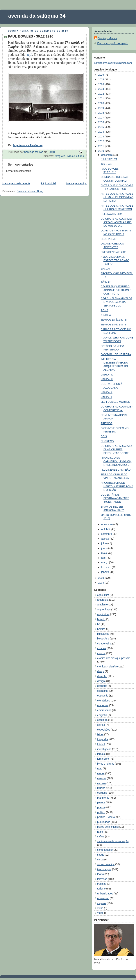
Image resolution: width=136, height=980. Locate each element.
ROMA (105, 310)
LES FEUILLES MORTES (115, 402)
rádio (100, 832)
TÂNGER (106, 282)
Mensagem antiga (76, 183)
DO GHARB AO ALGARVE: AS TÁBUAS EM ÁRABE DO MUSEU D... (116, 222)
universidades (105, 894)
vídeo (100, 913)
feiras (100, 734)
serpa (100, 860)
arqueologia (104, 609)
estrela (101, 725)
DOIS (104, 436)
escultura (102, 720)
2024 (101, 84)
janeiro (105, 572)
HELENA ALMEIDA (112, 214)
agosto (105, 539)
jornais (101, 754)
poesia (101, 807)
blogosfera (103, 639)
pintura (101, 802)
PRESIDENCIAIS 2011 (114, 252)
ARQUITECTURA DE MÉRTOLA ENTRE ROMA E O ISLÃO (117, 486)
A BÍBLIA (106, 315)
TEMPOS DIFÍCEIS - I (113, 325)
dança (101, 671)
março (105, 562)
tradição (102, 884)
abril (104, 558)
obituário (102, 793)
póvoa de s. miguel (108, 827)
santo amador (105, 850)
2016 (101, 122)
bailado (101, 619)
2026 (101, 75)
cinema (101, 653)
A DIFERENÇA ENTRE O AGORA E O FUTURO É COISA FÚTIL (116, 290)
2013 (101, 137)
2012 (101, 141)
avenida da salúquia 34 (37, 16)
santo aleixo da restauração (113, 841)
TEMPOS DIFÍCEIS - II (114, 320)
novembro (107, 524)
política (101, 812)
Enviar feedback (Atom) (30, 191)
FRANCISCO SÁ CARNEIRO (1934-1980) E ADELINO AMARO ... (116, 461)
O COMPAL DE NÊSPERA (116, 354)
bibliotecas (103, 634)
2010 (101, 151)
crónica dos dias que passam (114, 658)
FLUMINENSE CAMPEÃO (116, 470)
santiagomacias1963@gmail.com (113, 63)
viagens (102, 903)
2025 (101, 79)
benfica (101, 629)
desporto (102, 686)
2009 (101, 578)
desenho (102, 676)
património (103, 798)
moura (101, 773)
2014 (101, 132)
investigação (104, 749)
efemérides (104, 701)
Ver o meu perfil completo (113, 43)
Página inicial (48, 183)
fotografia (60, 156)
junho (105, 548)
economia (103, 691)
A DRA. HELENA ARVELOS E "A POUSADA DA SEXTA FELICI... (117, 302)
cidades (102, 648)
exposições (104, 730)
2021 (101, 98)
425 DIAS (106, 164)
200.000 (105, 269)
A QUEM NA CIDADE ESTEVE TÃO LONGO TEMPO (115, 260)
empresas (103, 705)
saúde (101, 855)
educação (103, 696)
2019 (101, 108)
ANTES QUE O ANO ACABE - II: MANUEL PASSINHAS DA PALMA (117, 197)
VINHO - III (107, 379)
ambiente (102, 605)
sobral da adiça (106, 864)
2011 (101, 146)
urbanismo (103, 898)
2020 (101, 103)
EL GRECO (107, 441)
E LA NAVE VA (109, 159)
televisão (102, 879)
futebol (101, 744)
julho (104, 543)
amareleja (103, 600)
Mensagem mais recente (16, 183)
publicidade (104, 822)
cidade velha (104, 644)
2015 (101, 127)
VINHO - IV (107, 375)
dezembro (107, 155)
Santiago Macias (107, 38)
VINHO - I (106, 397)
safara (101, 837)
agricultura (103, 595)
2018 (101, 113)
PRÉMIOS (107, 423)
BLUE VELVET (109, 239)
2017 (101, 118)
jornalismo (103, 759)
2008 (101, 583)
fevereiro (107, 567)
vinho (100, 908)
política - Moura (106, 817)
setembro (107, 534)
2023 (101, 89)
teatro (100, 874)
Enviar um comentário (19, 171)
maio (104, 553)
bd (99, 624)
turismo (101, 889)
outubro (106, 529)
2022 (101, 94)
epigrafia (102, 715)
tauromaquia (104, 869)
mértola (101, 783)
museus (102, 778)
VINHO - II (107, 392)
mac (100, 768)
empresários (104, 710)
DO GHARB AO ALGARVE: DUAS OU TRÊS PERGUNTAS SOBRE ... (116, 450)
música (101, 788)
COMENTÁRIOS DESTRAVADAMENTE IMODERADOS (115, 498)
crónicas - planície (108, 667)
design (101, 681)
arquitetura (103, 614)
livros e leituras (75, 156)
